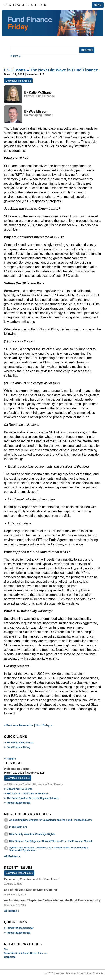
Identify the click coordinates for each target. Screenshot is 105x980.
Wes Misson (38, 112)
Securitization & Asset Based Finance (26, 953)
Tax (6, 949)
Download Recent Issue (19, 873)
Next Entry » (44, 725)
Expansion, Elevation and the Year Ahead (32, 879)
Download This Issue (18, 778)
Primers (11, 759)
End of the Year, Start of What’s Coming (30, 890)
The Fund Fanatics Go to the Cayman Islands (33, 798)
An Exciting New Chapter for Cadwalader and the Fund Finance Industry (51, 820)
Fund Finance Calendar (20, 743)
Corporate (10, 957)
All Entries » (12, 856)
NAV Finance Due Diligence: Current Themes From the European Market (51, 841)
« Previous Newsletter (19, 725)
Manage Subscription (78, 973)
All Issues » (12, 911)
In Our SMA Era (18, 827)
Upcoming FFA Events (20, 789)
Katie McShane (40, 92)
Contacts (98, 973)
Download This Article (18, 81)
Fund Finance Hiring (19, 747)
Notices (60, 973)
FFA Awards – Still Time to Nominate (28, 794)
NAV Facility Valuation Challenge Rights (32, 834)
